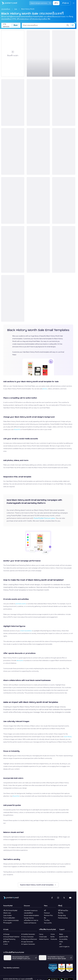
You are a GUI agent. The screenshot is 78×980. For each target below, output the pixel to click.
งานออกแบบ (6, 25)
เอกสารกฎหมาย (64, 947)
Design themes (29, 918)
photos (45, 389)
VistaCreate (43, 937)
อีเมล (16, 25)
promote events (21, 604)
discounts (20, 660)
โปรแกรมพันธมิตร (9, 918)
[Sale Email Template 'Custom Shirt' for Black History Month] (13, 102)
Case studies (8, 915)
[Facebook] (52, 898)
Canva (41, 934)
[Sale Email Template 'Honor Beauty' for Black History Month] (38, 200)
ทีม (45, 918)
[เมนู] (74, 3)
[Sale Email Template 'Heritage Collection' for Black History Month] (64, 151)
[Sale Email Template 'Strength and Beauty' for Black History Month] (64, 102)
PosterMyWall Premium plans (44, 518)
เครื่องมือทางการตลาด (31, 920)
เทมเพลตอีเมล (6, 9)
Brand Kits (16, 796)
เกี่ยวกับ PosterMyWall (10, 910)
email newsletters (26, 631)
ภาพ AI (5, 944)
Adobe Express (44, 939)
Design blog (62, 915)
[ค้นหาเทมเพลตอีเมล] (45, 25)
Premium (47, 913)
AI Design (6, 934)
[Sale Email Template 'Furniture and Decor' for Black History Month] (38, 102)
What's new (7, 913)
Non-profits (48, 923)
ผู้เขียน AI (6, 942)
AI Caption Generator (28, 944)
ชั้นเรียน (61, 913)
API (60, 944)
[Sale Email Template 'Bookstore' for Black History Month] (38, 151)
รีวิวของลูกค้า (8, 923)
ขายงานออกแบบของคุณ (11, 920)
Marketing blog (63, 918)
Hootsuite (54, 939)
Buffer (53, 937)
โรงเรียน (47, 920)
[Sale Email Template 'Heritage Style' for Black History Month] (38, 249)
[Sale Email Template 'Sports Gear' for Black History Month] (13, 151)
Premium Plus (48, 915)
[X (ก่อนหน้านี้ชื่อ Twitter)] (64, 898)
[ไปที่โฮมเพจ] (8, 3)
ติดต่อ (61, 934)
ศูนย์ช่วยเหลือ (64, 937)
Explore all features (30, 923)
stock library (68, 737)
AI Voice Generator (27, 937)
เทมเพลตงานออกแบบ (31, 910)
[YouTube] (70, 898)
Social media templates (31, 915)
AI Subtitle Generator (28, 934)
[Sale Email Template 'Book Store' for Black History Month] (38, 54)
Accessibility (63, 939)
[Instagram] (58, 898)
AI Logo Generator (27, 942)
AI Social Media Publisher (11, 937)
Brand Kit (17, 430)
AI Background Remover (29, 939)
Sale (16, 9)
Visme (53, 934)
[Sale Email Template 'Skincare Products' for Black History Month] (13, 298)
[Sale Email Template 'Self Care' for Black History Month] (64, 249)
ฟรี (45, 910)
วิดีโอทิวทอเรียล (63, 910)
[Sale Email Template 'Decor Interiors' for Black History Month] (13, 249)
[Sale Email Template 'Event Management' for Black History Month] (64, 54)
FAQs (61, 942)
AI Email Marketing (9, 939)
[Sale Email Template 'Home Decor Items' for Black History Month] (64, 200)
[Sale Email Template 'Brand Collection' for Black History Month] (13, 200)
